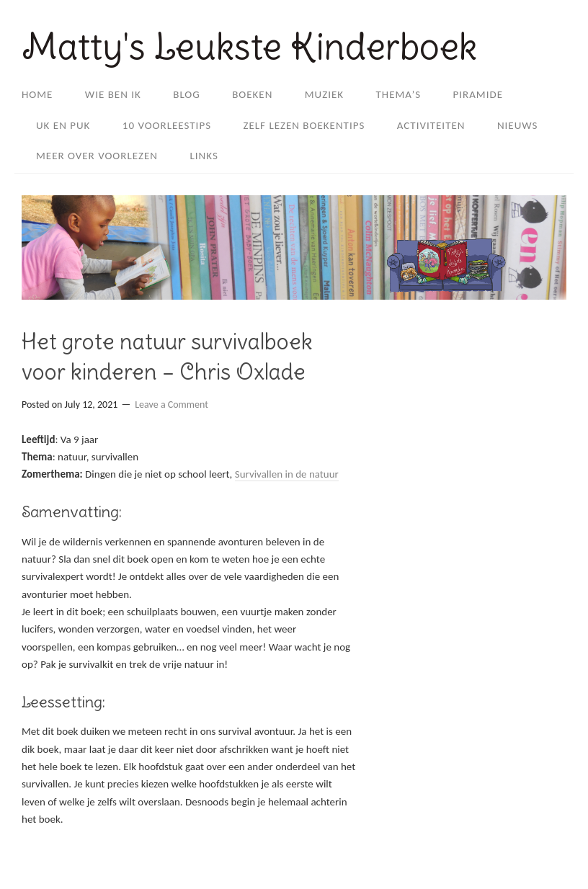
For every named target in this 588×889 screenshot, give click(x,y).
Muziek (324, 94)
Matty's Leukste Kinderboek (249, 46)
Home (37, 94)
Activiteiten (431, 125)
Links (204, 156)
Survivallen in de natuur (287, 474)
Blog (187, 94)
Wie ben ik (113, 94)
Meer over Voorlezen (97, 156)
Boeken (252, 94)
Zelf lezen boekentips (304, 125)
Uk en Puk (63, 125)
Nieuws (518, 125)
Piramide (478, 94)
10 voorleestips (167, 125)
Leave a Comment (171, 405)
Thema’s (399, 94)
